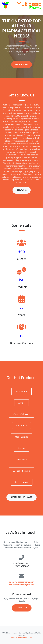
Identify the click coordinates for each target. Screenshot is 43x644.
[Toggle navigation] (5, 11)
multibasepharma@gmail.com (22, 585)
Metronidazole (21, 437)
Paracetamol (22, 460)
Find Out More (22, 64)
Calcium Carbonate (21, 414)
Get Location (22, 608)
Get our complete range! (21, 497)
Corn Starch (21, 426)
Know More (22, 190)
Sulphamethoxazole (22, 471)
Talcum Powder (22, 482)
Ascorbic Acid (22, 392)
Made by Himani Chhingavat (22, 637)
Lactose (21, 448)
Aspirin (21, 403)
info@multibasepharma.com (22, 582)
